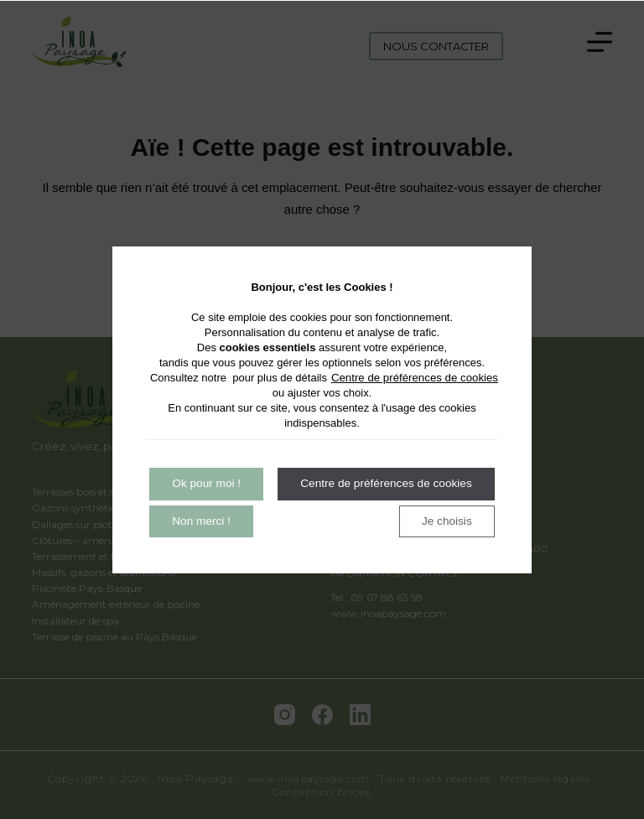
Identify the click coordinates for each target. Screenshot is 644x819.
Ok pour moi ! (210, 484)
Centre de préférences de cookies (416, 377)
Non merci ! (335, 484)
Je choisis (210, 522)
